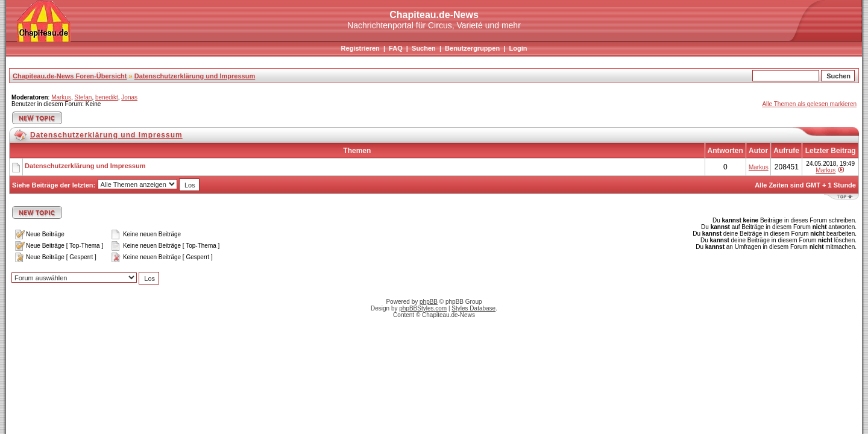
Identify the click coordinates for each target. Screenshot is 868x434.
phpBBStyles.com (423, 308)
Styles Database (473, 308)
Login (518, 48)
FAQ (396, 48)
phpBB (429, 302)
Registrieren (360, 48)
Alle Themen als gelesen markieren (809, 104)
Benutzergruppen (472, 48)
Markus (61, 97)
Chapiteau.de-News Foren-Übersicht (70, 76)
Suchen (424, 48)
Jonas (129, 97)
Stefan (83, 97)
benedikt (107, 97)
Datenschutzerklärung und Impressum (195, 76)
